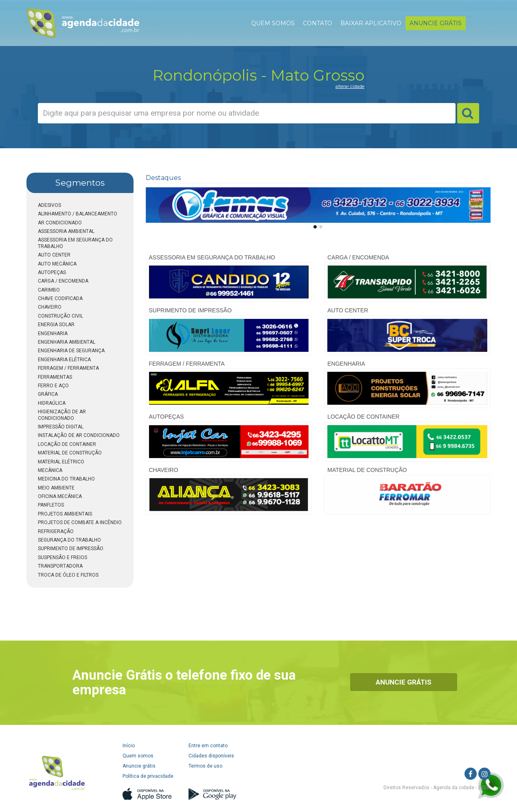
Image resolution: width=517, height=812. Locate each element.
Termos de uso (205, 766)
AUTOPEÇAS (52, 272)
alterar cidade (350, 86)
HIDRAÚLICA (52, 403)
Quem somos (138, 756)
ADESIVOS (49, 205)
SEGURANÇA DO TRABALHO (69, 540)
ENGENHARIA (53, 334)
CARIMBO (49, 290)
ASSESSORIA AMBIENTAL (66, 231)
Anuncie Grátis (404, 682)
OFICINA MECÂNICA (60, 496)
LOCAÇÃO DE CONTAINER (67, 444)
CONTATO (318, 23)
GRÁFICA (48, 394)
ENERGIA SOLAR (56, 325)
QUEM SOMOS (273, 23)
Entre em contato (208, 746)
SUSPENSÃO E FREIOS (62, 557)
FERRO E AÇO (53, 386)
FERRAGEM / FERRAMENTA (68, 368)
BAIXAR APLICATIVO (371, 23)
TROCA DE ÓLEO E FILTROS (68, 575)
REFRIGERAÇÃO (56, 531)
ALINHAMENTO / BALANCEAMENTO (78, 214)
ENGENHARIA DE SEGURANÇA (71, 351)
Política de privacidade (148, 776)
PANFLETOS (51, 505)
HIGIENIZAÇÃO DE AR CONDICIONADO (62, 415)
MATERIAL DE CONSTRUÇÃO (70, 453)
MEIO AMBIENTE (56, 488)
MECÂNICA (50, 470)
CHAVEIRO (50, 307)
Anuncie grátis (139, 766)
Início (129, 746)
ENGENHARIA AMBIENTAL (67, 342)
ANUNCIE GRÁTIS (436, 23)
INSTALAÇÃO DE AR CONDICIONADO (79, 435)
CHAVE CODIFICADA (60, 298)
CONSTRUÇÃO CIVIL (60, 316)
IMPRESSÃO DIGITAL (61, 427)
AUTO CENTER (54, 255)
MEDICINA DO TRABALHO (66, 479)
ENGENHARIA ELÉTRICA (64, 360)
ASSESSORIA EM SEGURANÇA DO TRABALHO (75, 243)
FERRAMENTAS (55, 377)
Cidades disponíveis (211, 756)
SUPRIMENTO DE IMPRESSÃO (71, 549)
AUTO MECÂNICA (57, 264)
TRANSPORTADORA (60, 566)
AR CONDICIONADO (60, 223)
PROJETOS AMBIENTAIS (65, 514)
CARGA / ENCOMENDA (63, 281)
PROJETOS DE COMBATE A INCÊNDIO (80, 522)
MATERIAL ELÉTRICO (61, 462)
